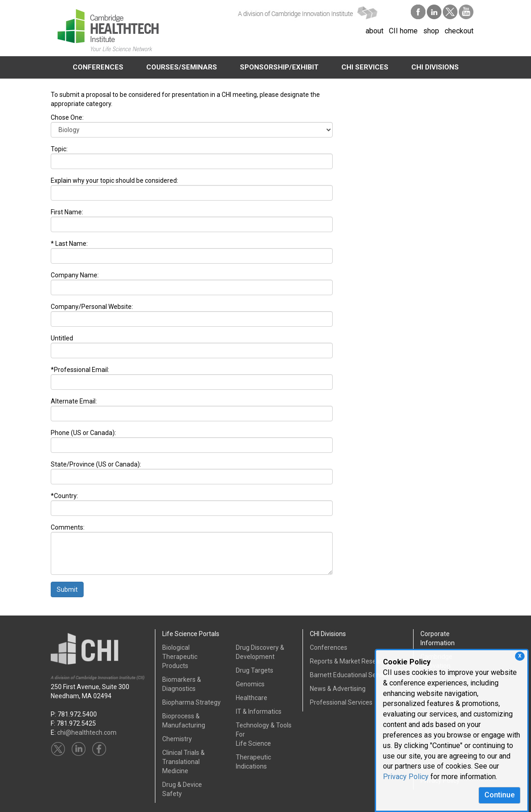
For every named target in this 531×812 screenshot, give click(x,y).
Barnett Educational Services (351, 675)
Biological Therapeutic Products (180, 657)
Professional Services (341, 702)
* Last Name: (69, 244)
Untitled (62, 338)
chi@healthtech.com (87, 732)
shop (431, 31)
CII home (403, 31)
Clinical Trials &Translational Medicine (183, 762)
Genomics (250, 684)
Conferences (329, 647)
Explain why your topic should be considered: (114, 180)
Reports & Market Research (349, 661)
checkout (459, 31)
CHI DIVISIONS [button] (435, 67)
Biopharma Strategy (191, 702)
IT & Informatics (259, 711)
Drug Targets (255, 670)
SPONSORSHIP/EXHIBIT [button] (279, 67)
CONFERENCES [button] (98, 67)
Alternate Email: (74, 401)
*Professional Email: (80, 370)
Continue (499, 795)
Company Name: (75, 275)
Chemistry (177, 739)
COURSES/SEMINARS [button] (182, 67)
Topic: (59, 149)
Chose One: (67, 117)
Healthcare (252, 698)
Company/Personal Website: (92, 307)
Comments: (68, 527)
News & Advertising (338, 689)
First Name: (67, 212)
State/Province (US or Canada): (96, 464)
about (374, 31)
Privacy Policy (406, 777)
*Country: (64, 496)
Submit (67, 589)
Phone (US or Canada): (83, 433)
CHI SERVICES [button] (365, 67)
